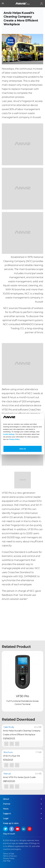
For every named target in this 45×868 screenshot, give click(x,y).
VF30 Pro (22, 696)
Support (7, 814)
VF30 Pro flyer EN (11, 756)
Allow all (22, 449)
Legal (6, 818)
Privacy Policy (14, 439)
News (6, 809)
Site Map (7, 861)
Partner (7, 804)
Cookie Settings (9, 434)
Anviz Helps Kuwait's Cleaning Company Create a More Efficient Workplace (22, 733)
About (6, 799)
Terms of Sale (9, 854)
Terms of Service (10, 856)
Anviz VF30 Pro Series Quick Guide (19, 777)
